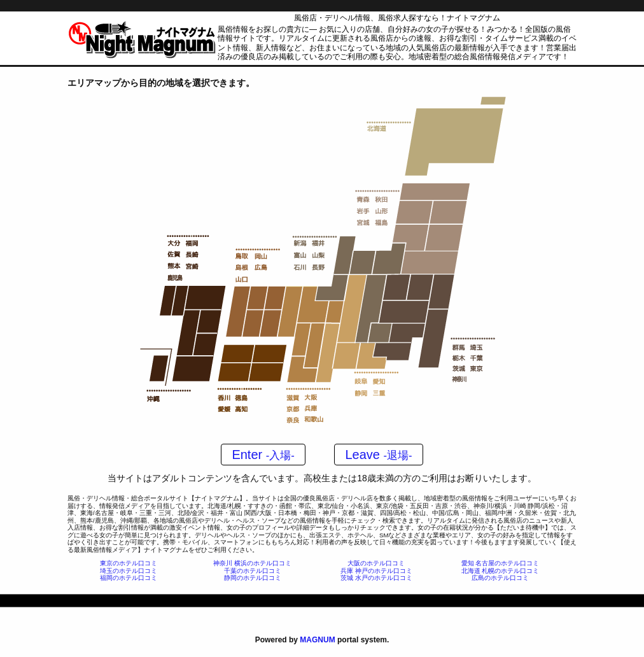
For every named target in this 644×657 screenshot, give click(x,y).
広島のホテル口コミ (500, 578)
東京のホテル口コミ (129, 563)
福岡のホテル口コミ (129, 578)
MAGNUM (317, 640)
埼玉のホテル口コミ (129, 571)
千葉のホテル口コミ (253, 571)
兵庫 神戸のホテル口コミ (376, 571)
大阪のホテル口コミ (376, 563)
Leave (378, 455)
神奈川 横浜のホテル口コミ (252, 563)
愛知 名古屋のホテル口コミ (500, 563)
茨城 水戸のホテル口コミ (376, 578)
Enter (263, 455)
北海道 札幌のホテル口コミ (500, 571)
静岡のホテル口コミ (253, 578)
